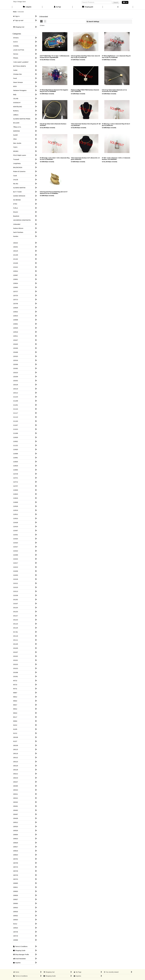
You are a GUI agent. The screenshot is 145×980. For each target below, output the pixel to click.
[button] (118, 7)
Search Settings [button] (93, 22)
